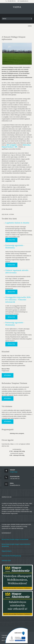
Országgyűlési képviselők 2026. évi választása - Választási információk (18, 300)
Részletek (11, 240)
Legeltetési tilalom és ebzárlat (17, 223)
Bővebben (8, 375)
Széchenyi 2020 (6, 561)
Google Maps (14, 472)
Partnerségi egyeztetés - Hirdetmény (15, 246)
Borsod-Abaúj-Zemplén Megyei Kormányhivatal (15, 539)
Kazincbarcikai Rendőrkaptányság (11, 556)
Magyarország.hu (7, 551)
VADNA (17, 7)
